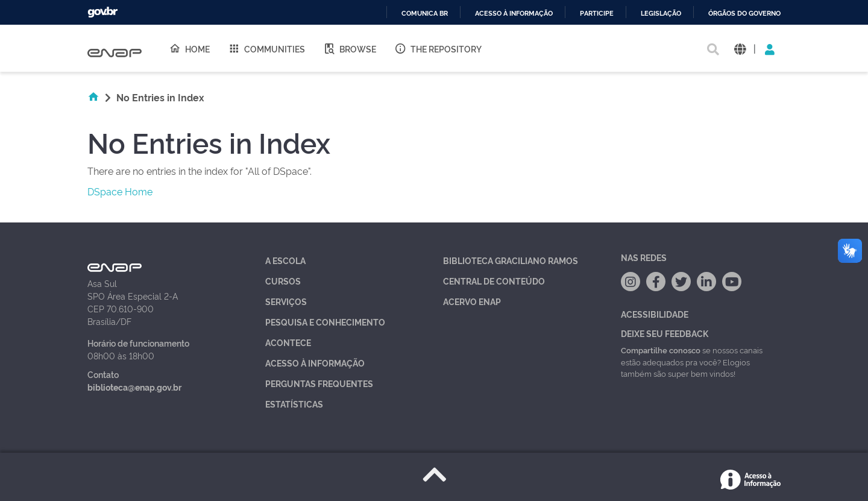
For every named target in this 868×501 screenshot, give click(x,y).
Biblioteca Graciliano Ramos (511, 260)
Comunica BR (425, 14)
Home (189, 48)
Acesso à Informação (315, 363)
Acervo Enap (472, 301)
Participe (597, 14)
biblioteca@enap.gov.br (134, 387)
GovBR (102, 12)
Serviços (286, 301)
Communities (266, 48)
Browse (350, 48)
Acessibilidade (655, 314)
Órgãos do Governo (744, 14)
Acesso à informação (514, 14)
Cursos (283, 281)
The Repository (438, 48)
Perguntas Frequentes (319, 383)
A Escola (285, 260)
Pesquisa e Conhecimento (325, 322)
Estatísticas (294, 404)
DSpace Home (120, 191)
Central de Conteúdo (494, 281)
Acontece (288, 342)
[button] (740, 49)
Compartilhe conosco (661, 350)
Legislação (661, 14)
